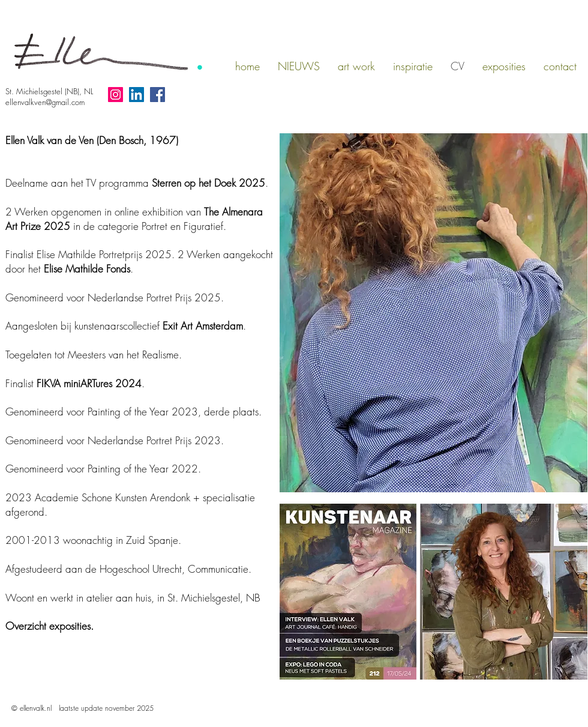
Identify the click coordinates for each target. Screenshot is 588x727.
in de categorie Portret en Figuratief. (134, 219)
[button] (356, 66)
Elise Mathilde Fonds (87, 269)
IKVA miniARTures (77, 383)
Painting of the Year (128, 412)
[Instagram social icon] (115, 95)
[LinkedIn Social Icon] (136, 95)
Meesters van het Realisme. (125, 354)
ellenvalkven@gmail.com (45, 102)
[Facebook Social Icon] (157, 95)
